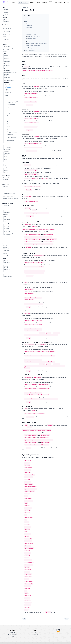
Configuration (7, 212)
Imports (6, 165)
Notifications (7, 20)
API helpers (7, 228)
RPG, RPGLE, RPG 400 (11, 136)
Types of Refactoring (9, 227)
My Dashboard (6, 14)
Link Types (7, 74)
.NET (6, 91)
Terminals (5, 247)
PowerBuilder (8, 88)
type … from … (31, 47)
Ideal (7, 89)
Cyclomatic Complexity (8, 48)
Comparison (6, 179)
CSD (7, 115)
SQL (6, 86)
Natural (7, 94)
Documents (6, 13)
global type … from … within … (34, 36)
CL (7, 109)
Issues (6, 218)
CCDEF (8, 107)
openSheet (30, 42)
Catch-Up (5, 51)
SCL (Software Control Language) (11, 138)
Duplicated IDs (6, 50)
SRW (26, 29)
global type (30, 33)
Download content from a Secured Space (10, 199)
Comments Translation (8, 33)
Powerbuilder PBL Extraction (10, 146)
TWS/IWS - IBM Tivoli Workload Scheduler (11, 103)
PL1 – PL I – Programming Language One (12, 133)
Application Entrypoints (9, 80)
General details (8, 169)
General (6, 261)
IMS (7, 122)
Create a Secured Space (8, 192)
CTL (7, 117)
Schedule (5, 16)
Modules (6, 171)
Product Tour (13, 632)
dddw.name (30, 24)
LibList (29, 20)
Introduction (7, 65)
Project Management (8, 252)
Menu (8, 125)
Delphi (7, 95)
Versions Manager (7, 257)
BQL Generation (7, 38)
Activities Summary (7, 28)
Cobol (8, 112)
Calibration (7, 221)
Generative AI (51, 2)
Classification (6, 39)
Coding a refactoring (9, 233)
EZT (7, 118)
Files (5, 57)
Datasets (6, 155)
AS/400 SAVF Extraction (9, 148)
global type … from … (32, 35)
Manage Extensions (8, 67)
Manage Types (7, 69)
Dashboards (7, 21)
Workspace (7, 60)
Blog (56, 2)
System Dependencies (30, 51)
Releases (60, 2)
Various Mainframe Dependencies (11, 141)
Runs (5, 216)
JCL (7, 123)
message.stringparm (32, 38)
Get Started (6, 9)
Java (6, 97)
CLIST (8, 111)
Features (6, 275)
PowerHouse (8, 92)
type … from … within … (33, 49)
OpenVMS (9, 131)
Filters (5, 207)
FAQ (64, 2)
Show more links (8, 79)
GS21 (8, 120)
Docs (68, 2)
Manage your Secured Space (9, 197)
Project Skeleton (8, 231)
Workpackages (7, 153)
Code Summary (6, 30)
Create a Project (7, 47)
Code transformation (8, 41)
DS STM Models (8, 235)
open (28, 40)
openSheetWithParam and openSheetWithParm (37, 43)
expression (30, 27)
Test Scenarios (7, 158)
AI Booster (5, 27)
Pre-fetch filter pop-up (9, 76)
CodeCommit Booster (9, 276)
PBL (26, 18)
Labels (6, 156)
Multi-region (7, 262)
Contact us (36, 634)
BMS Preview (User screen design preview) (10, 35)
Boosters (6, 172)
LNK (7, 129)
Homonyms (7, 58)
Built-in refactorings (9, 230)
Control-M (9, 114)
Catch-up (6, 271)
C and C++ (8, 84)
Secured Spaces (7, 255)
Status (6, 159)
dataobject (30, 26)
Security (39, 2)
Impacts (5, 181)
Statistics (6, 55)
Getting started (7, 249)
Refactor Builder (7, 11)
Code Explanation (7, 32)
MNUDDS (8, 128)
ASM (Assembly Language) (12, 101)
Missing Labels (7, 77)
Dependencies (7, 268)
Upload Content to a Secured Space (9, 194)
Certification (45, 2)
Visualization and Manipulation (11, 73)
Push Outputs (7, 220)
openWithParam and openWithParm (35, 45)
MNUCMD (8, 126)
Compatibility (7, 62)
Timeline (6, 161)
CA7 (7, 106)
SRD (26, 22)
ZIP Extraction (7, 149)
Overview (5, 246)
